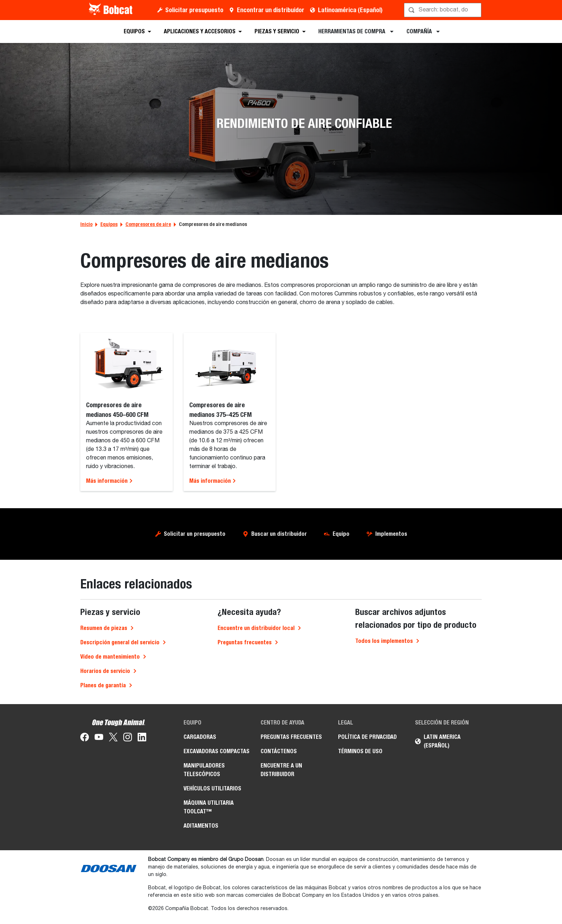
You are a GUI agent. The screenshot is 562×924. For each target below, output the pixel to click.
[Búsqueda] (443, 10)
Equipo (341, 534)
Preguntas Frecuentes (291, 737)
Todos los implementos (384, 641)
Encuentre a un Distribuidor (281, 770)
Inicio (86, 224)
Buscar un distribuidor (279, 534)
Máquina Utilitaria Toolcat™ (209, 807)
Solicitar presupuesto (194, 10)
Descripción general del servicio (120, 642)
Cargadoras (200, 737)
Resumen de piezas (104, 628)
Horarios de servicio (105, 671)
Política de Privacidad (367, 737)
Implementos (391, 534)
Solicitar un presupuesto (195, 534)
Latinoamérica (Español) (350, 10)
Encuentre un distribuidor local (256, 628)
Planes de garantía (103, 685)
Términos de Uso (360, 751)
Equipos (109, 224)
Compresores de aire (148, 224)
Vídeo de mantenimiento (110, 657)
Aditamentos (201, 826)
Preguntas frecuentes (245, 642)
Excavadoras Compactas (216, 751)
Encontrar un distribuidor (271, 10)
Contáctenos (279, 751)
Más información (109, 481)
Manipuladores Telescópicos (204, 770)
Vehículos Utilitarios (212, 788)
